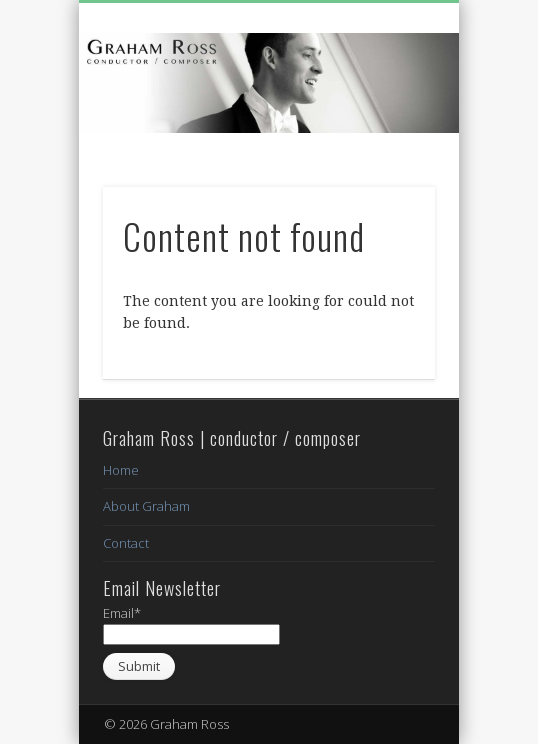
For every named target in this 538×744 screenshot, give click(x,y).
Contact (126, 543)
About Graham (146, 506)
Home (121, 470)
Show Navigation (386, 179)
